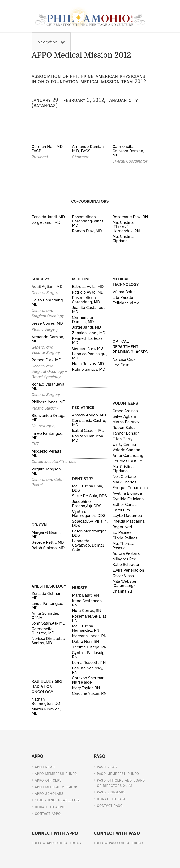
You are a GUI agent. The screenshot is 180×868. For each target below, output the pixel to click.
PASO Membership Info (118, 774)
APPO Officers (48, 780)
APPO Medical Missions (57, 787)
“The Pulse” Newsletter (57, 800)
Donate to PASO (112, 799)
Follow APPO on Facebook (57, 843)
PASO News (107, 767)
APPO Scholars (49, 793)
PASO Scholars (111, 792)
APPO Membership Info (56, 774)
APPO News (45, 767)
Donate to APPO (50, 807)
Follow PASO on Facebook (119, 843)
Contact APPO (48, 813)
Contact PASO (110, 805)
